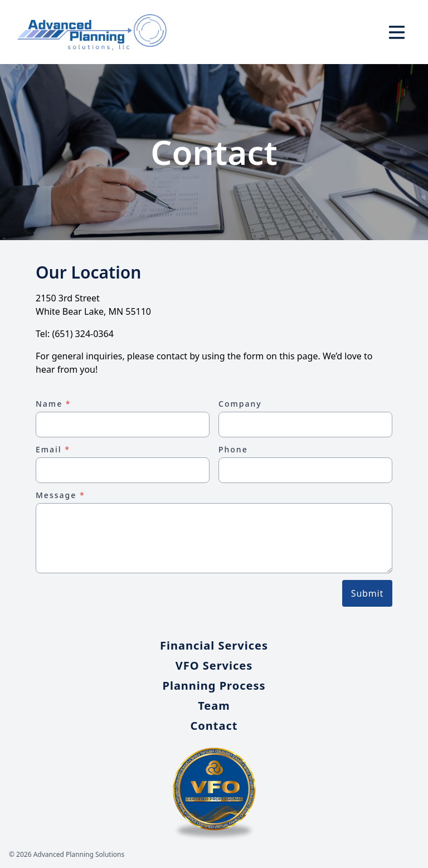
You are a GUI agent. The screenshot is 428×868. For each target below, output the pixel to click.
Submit (367, 593)
